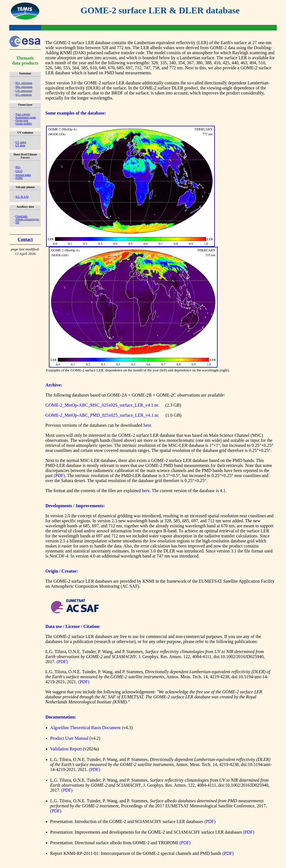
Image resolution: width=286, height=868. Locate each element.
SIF (17, 222)
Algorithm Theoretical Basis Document (86, 728)
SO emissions (24, 95)
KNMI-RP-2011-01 (81, 853)
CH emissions (24, 91)
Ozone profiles (24, 123)
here (147, 425)
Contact (25, 239)
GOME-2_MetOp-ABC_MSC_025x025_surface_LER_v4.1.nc (102, 405)
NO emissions (24, 83)
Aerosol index (23, 175)
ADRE (19, 178)
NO (18, 167)
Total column (23, 114)
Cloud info (21, 216)
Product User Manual (69, 738)
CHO (19, 171)
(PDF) (59, 475)
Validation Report (66, 749)
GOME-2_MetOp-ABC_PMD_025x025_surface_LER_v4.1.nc (102, 415)
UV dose (20, 145)
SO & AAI (22, 197)
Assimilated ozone (25, 117)
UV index (21, 142)
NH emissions (24, 87)
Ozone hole (22, 120)
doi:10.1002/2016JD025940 (238, 657)
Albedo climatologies (27, 219)
